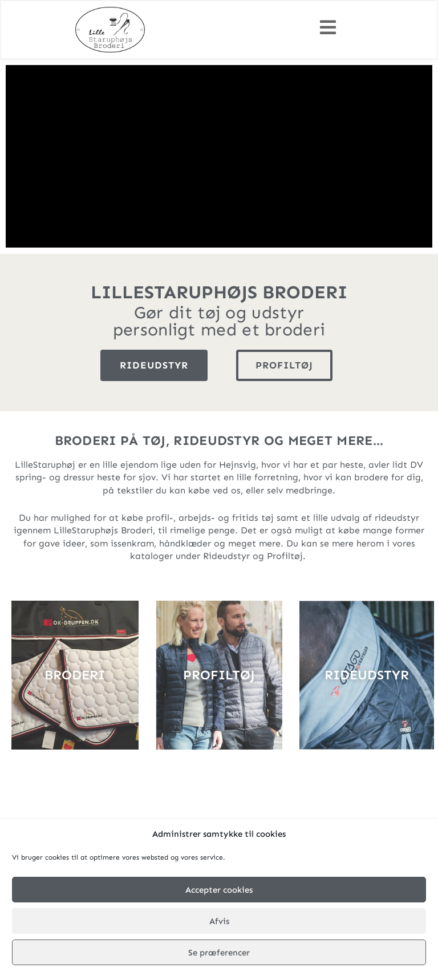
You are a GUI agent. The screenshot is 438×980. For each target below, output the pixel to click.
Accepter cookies (219, 890)
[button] (328, 28)
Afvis (219, 921)
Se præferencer (219, 953)
